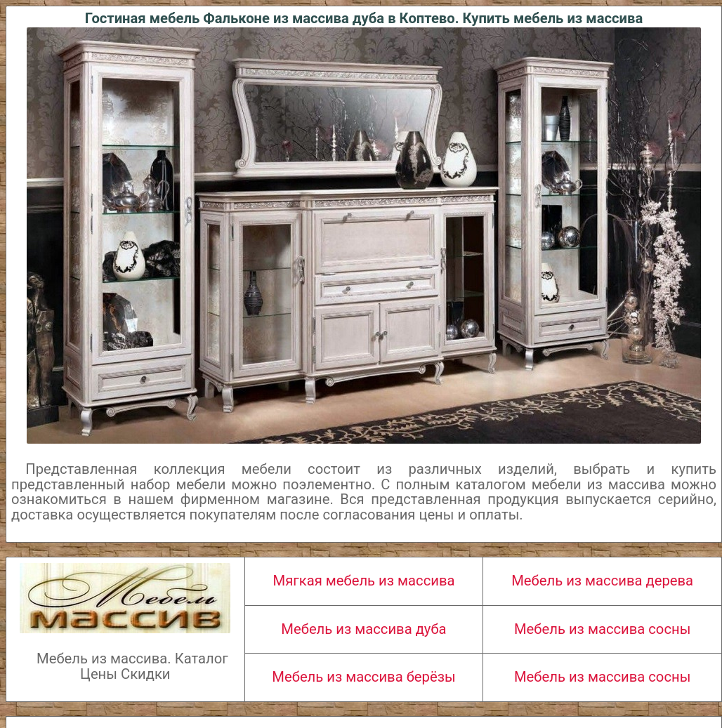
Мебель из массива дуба (363, 629)
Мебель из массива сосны (602, 629)
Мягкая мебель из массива (364, 581)
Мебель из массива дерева (602, 581)
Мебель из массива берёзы (363, 677)
